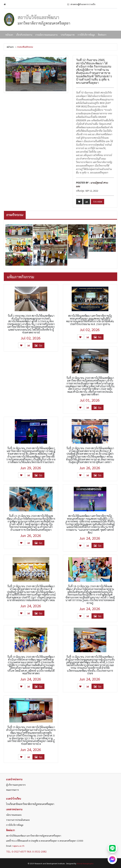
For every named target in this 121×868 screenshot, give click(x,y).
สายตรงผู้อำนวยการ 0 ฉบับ (81, 4)
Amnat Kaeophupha (85, 863)
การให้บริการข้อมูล (86, 35)
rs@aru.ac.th (18, 846)
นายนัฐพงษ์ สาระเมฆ (92, 185)
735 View (98, 202)
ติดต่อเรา (102, 35)
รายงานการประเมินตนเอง (18, 820)
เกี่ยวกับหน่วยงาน (24, 35)
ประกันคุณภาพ (68, 35)
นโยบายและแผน (14, 815)
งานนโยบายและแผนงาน (46, 35)
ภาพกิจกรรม (15, 215)
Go (38, 345)
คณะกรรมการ (12, 790)
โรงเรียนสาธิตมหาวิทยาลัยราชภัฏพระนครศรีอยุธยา (30, 804)
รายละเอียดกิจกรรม (25, 47)
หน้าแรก (9, 35)
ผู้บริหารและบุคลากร (16, 785)
